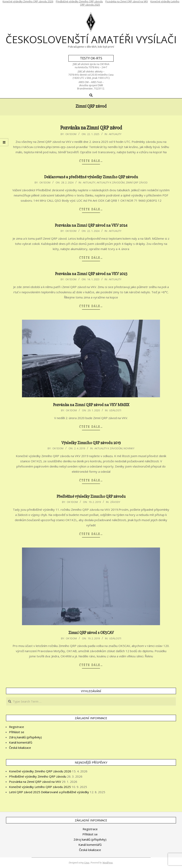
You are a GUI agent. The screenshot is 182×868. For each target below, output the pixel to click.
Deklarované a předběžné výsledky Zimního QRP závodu (91, 177)
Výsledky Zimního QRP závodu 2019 (91, 443)
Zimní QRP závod (137, 182)
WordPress (107, 863)
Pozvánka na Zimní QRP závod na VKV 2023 (91, 274)
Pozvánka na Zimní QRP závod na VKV (35, 782)
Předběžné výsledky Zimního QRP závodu (91, 496)
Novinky (129, 448)
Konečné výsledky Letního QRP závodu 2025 (40, 787)
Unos (87, 863)
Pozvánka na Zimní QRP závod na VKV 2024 (91, 225)
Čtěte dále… (91, 161)
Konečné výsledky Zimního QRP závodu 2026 (40, 771)
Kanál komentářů (21, 742)
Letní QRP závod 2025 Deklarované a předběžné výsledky (49, 792)
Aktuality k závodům (111, 182)
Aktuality (115, 134)
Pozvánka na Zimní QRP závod (91, 128)
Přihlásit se (17, 732)
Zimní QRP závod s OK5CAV (91, 633)
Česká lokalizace (20, 748)
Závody (115, 502)
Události (115, 410)
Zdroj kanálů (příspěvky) (25, 737)
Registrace (16, 727)
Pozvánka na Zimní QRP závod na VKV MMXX (91, 405)
